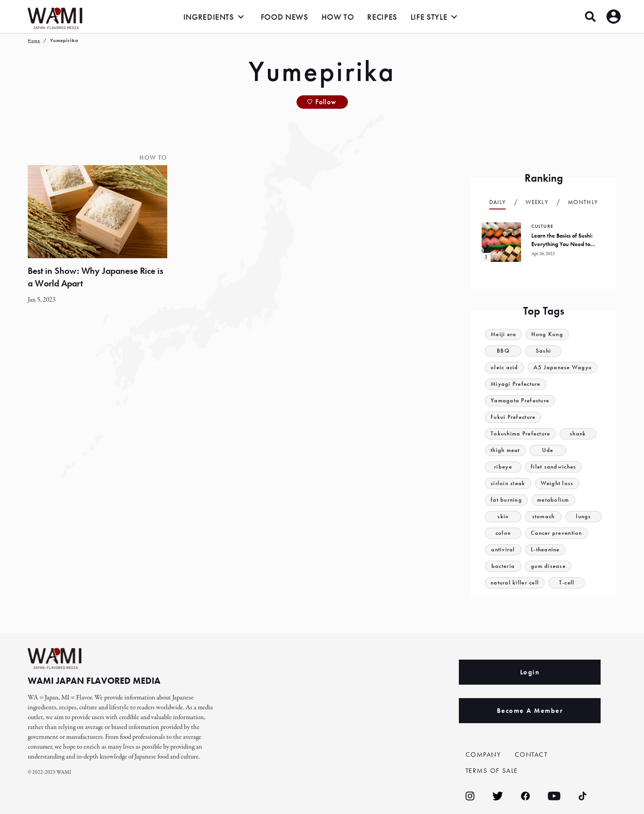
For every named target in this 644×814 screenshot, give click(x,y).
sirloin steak (508, 484)
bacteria (503, 566)
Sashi (544, 351)
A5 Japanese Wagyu (563, 368)
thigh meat (505, 450)
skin (503, 517)
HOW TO (338, 17)
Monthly (583, 202)
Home (34, 40)
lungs (584, 517)
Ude (548, 450)
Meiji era (504, 335)
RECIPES (382, 17)
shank (578, 434)
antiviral (503, 550)
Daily (498, 202)
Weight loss (557, 484)
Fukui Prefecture (513, 417)
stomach (543, 517)
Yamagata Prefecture (520, 401)
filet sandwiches (554, 467)
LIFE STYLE (429, 17)
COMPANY (483, 754)
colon (503, 533)
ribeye (503, 467)
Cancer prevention (557, 533)
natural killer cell (515, 583)
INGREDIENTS (209, 17)
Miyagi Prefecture (516, 384)
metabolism (553, 500)
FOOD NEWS (284, 17)
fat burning (506, 500)
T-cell (567, 583)
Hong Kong (548, 335)
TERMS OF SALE (492, 771)
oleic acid (504, 368)
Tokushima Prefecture (521, 434)
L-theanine (545, 550)
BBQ (503, 351)
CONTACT (531, 754)
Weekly (537, 202)
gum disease (548, 566)
